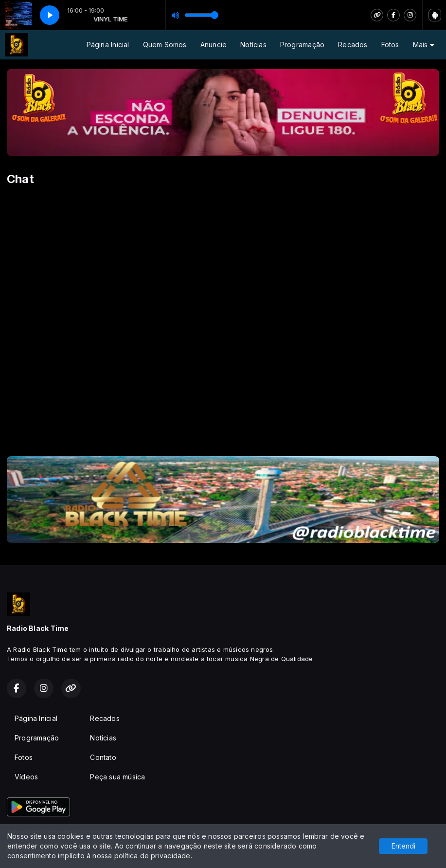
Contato (103, 757)
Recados (353, 45)
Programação (302, 45)
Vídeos (26, 777)
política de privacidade (152, 856)
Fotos (390, 45)
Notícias (253, 45)
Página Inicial (108, 45)
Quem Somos (165, 45)
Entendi (403, 846)
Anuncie (214, 45)
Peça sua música (117, 777)
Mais (424, 45)
